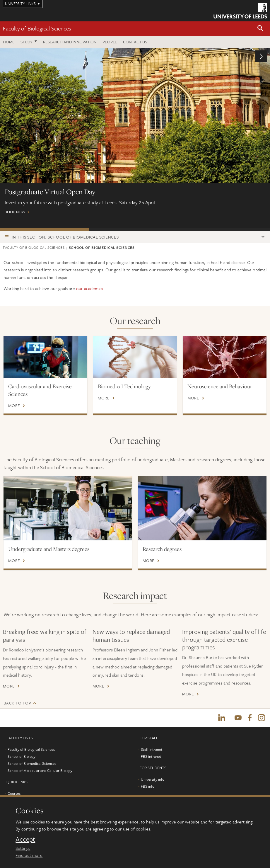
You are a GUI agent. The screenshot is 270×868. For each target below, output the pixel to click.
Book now (135, 134)
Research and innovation (70, 42)
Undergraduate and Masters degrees (49, 549)
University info (153, 780)
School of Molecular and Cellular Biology (40, 771)
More (14, 406)
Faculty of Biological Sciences (37, 28)
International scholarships (224, 229)
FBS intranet (151, 757)
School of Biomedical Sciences (32, 764)
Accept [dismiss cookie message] (25, 839)
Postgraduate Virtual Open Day (45, 229)
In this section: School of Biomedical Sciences (65, 237)
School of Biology (22, 757)
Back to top (17, 703)
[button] (260, 29)
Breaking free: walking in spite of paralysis (45, 635)
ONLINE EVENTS (134, 229)
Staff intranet (152, 750)
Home (9, 42)
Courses (14, 794)
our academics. (90, 288)
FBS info (148, 787)
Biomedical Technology (124, 386)
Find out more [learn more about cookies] (29, 855)
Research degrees (162, 549)
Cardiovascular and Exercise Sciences (40, 390)
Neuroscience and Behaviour (220, 386)
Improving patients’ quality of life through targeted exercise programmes (224, 639)
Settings (23, 848)
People (110, 42)
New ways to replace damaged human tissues (131, 635)
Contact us (135, 42)
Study (27, 42)
